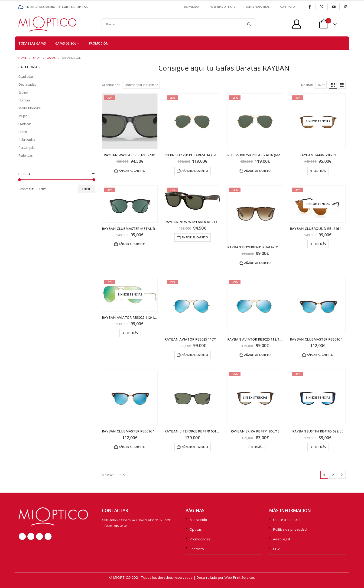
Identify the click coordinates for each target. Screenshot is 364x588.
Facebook (22, 536)
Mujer (23, 116)
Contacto (197, 549)
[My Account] (297, 24)
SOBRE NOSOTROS (258, 7)
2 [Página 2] (333, 475)
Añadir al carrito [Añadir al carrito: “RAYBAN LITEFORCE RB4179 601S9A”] (195, 447)
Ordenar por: (111, 85)
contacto (288, 7)
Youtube (39, 536)
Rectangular (27, 148)
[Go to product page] (130, 121)
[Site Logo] (28, 24)
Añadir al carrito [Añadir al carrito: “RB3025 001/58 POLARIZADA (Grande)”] (195, 171)
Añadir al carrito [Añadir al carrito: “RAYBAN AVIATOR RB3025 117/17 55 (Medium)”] (195, 355)
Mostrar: (307, 85)
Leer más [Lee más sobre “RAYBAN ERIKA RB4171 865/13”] (257, 447)
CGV (276, 549)
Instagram (48, 536)
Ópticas (196, 529)
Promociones (200, 539)
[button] (333, 85)
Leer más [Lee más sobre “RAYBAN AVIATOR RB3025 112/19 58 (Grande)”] (132, 333)
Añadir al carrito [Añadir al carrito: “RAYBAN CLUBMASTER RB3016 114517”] (320, 355)
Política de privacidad (290, 529)
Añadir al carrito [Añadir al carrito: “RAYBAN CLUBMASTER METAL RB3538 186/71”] (132, 244)
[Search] (249, 24)
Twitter (31, 536)
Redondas (26, 155)
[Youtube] (334, 7)
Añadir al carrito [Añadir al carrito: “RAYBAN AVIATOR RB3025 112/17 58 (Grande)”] (257, 355)
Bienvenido (191, 7)
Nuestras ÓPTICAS (222, 7)
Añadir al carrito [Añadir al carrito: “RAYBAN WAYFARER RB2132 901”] (132, 171)
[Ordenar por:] (141, 85)
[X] (322, 7)
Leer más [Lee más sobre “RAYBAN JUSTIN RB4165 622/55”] (320, 447)
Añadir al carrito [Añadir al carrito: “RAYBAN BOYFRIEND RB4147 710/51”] (257, 263)
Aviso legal (281, 539)
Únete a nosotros (287, 520)
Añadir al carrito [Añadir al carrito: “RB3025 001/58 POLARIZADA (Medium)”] (257, 171)
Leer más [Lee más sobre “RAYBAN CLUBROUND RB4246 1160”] (320, 244)
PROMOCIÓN (99, 43)
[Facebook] (309, 7)
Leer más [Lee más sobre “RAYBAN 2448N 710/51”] (320, 171)
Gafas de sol (66, 43)
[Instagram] (346, 7)
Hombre (24, 100)
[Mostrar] (321, 85)
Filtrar (86, 189)
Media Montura (29, 108)
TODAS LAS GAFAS (32, 43)
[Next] (342, 475)
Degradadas (27, 84)
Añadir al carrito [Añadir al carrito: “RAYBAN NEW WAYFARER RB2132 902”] (195, 237)
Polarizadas (27, 140)
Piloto (23, 132)
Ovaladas (25, 124)
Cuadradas (26, 76)
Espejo (23, 92)
